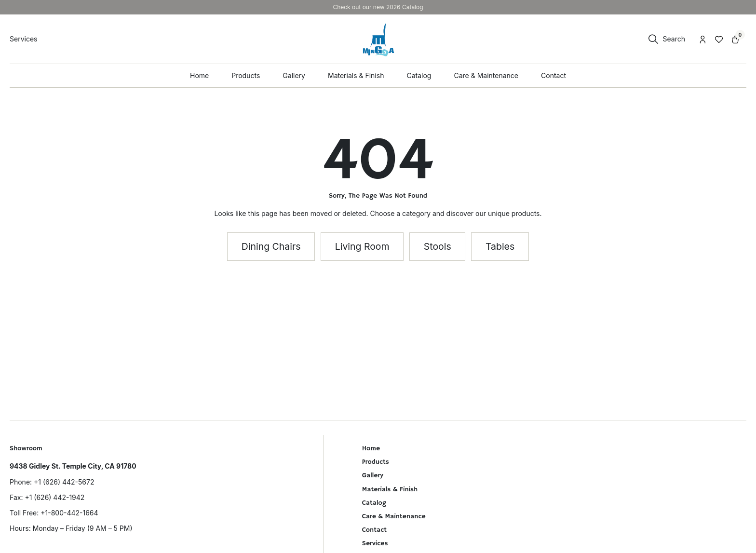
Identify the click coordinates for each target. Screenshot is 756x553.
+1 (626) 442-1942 (54, 497)
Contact (374, 530)
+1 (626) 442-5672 (64, 482)
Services (375, 543)
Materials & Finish (390, 489)
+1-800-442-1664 (69, 513)
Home (371, 448)
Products (376, 462)
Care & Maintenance (394, 516)
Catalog (374, 503)
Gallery (373, 475)
